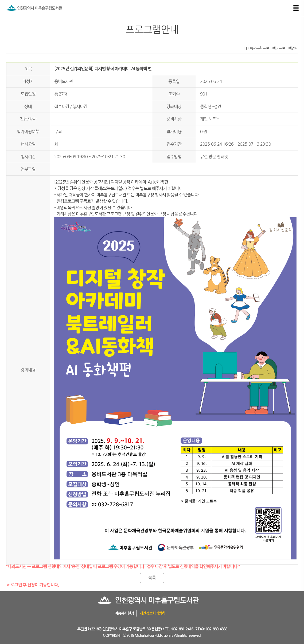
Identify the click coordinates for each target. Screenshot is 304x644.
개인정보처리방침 (152, 613)
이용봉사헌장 (124, 613)
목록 (152, 578)
